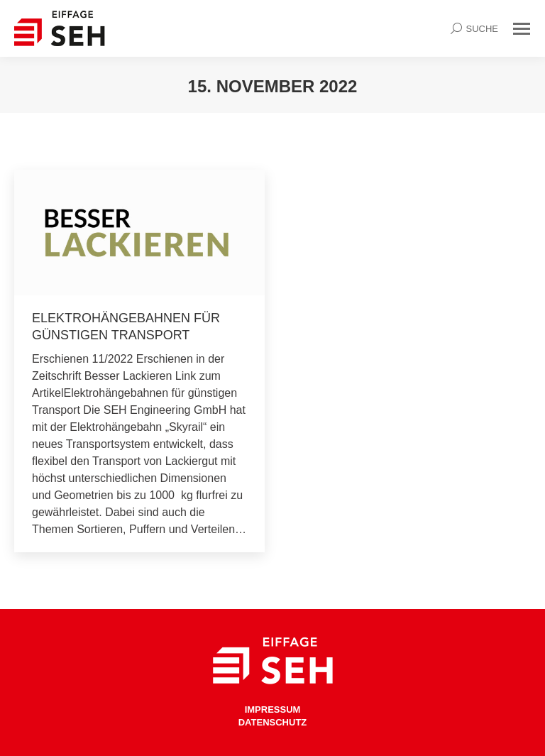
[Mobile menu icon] (522, 29)
